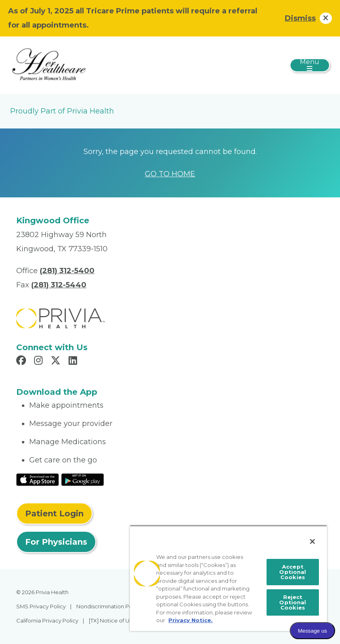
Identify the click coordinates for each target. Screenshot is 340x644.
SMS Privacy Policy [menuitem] (41, 606)
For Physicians (56, 542)
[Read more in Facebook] (22, 362)
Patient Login (54, 513)
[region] (228, 578)
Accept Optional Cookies (293, 572)
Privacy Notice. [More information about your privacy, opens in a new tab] (190, 620)
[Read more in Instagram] (40, 362)
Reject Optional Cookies (293, 602)
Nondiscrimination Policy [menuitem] (109, 606)
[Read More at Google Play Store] (83, 479)
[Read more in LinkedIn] (74, 362)
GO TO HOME (170, 174)
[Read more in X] (57, 362)
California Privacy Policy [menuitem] (47, 620)
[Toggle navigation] (310, 65)
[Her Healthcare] (49, 65)
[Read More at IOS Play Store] (38, 479)
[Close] (312, 541)
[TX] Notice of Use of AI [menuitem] (118, 620)
